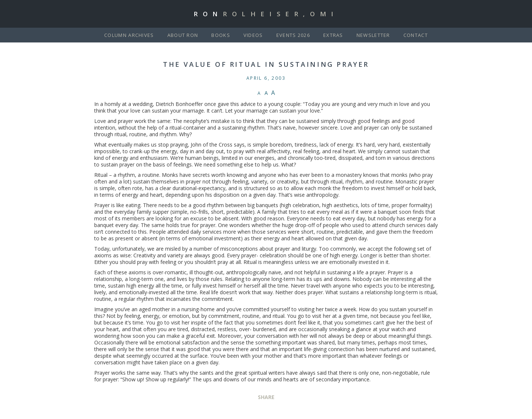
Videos (253, 35)
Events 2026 (293, 35)
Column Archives (129, 35)
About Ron (183, 35)
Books (221, 35)
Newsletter (373, 35)
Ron (266, 14)
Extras (333, 35)
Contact (416, 35)
